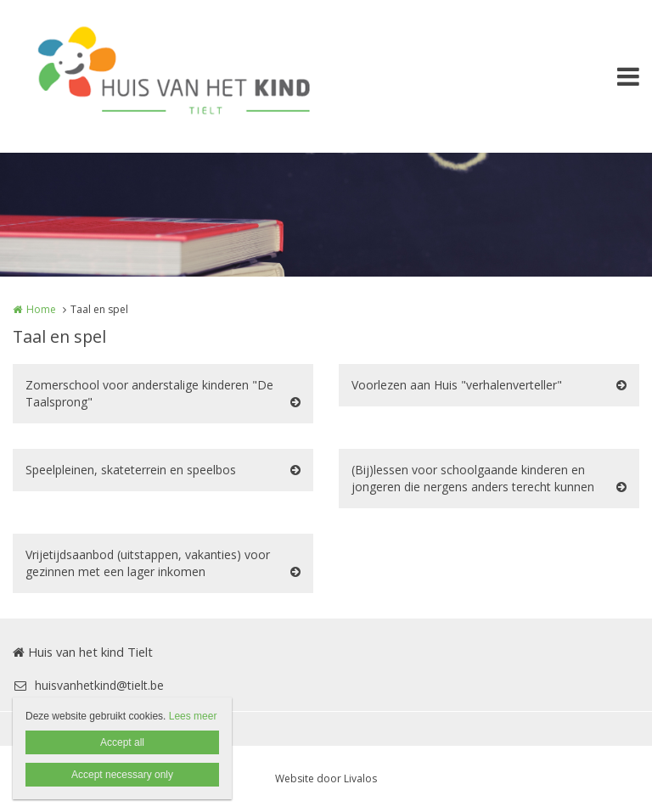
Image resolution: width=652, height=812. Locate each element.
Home (41, 309)
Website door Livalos (326, 778)
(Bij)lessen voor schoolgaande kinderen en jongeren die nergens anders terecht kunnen (473, 478)
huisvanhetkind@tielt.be (88, 685)
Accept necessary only (122, 775)
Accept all (122, 742)
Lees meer (193, 716)
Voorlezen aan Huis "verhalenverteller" (457, 385)
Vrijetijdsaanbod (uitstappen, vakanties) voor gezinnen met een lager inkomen (148, 563)
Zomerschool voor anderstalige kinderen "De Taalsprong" (149, 393)
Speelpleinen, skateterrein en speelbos (131, 470)
